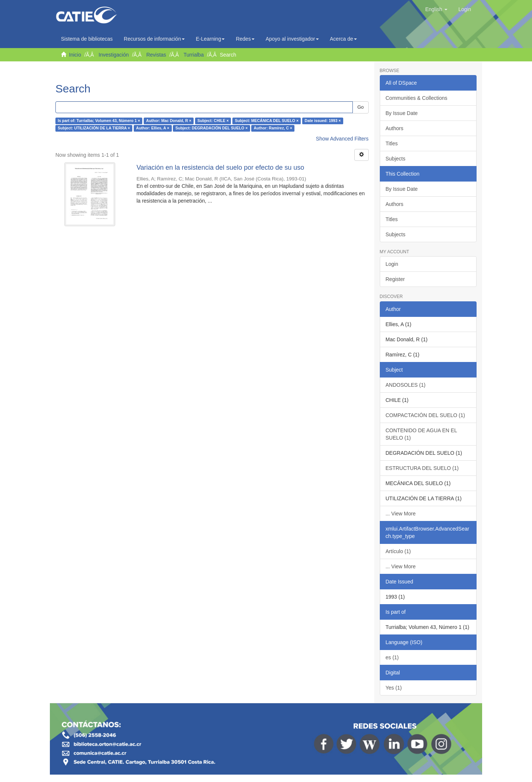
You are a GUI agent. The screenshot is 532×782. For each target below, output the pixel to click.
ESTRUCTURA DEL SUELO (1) (422, 468)
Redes (245, 39)
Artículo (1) (398, 551)
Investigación (114, 55)
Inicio (75, 55)
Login (392, 264)
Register (395, 279)
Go (360, 107)
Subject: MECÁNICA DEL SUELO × (267, 121)
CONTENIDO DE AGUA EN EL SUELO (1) (422, 434)
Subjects (396, 159)
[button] (436, 9)
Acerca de (343, 39)
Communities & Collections (417, 98)
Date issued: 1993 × (323, 121)
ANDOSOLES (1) (406, 385)
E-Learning (210, 39)
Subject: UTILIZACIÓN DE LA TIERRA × (94, 128)
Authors (395, 128)
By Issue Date (402, 113)
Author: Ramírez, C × (273, 128)
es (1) (392, 657)
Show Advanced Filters (342, 139)
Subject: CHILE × (213, 121)
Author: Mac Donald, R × (169, 121)
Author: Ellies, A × (153, 128)
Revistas (156, 55)
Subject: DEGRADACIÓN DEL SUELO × (212, 128)
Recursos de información (154, 39)
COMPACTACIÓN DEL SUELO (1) (425, 415)
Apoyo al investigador (292, 39)
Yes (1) (394, 688)
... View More (401, 514)
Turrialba (194, 55)
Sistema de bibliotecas (87, 39)
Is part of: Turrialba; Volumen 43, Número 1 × (99, 121)
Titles (392, 143)
